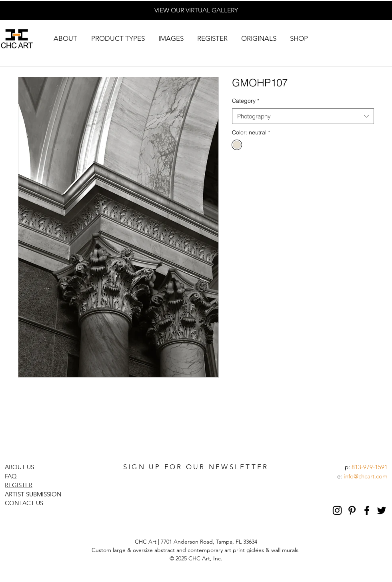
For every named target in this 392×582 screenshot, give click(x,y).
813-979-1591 (370, 467)
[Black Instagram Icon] (337, 510)
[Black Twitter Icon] (382, 510)
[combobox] (303, 116)
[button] (65, 39)
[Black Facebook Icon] (367, 510)
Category (246, 101)
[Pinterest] (352, 510)
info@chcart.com (366, 476)
